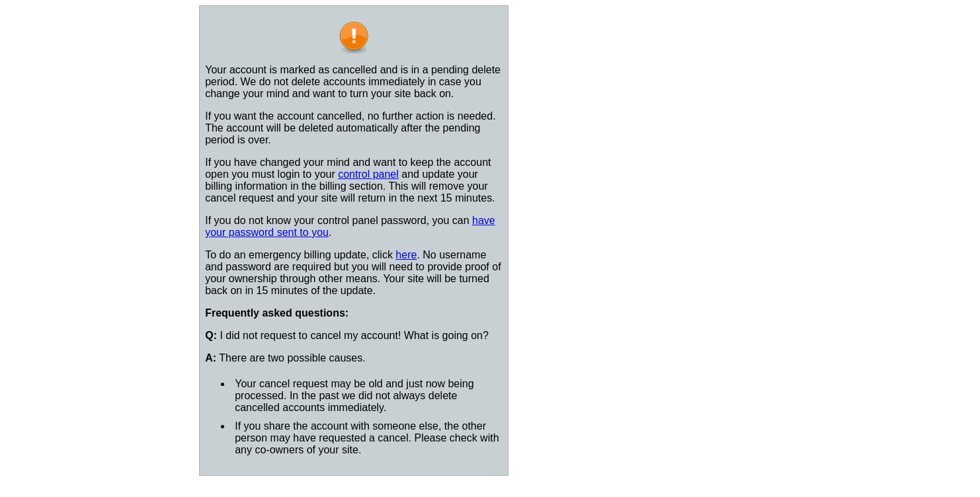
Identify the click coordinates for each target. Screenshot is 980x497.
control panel (368, 174)
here (406, 255)
